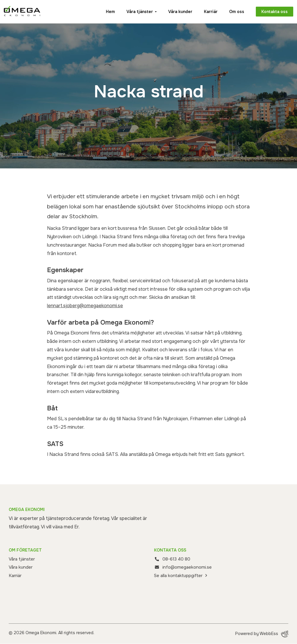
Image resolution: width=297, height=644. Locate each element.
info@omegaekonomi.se (188, 567)
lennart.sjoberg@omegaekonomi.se (85, 306)
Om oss (233, 12)
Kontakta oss (272, 12)
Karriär (207, 12)
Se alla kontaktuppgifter (180, 576)
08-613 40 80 (177, 559)
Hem (107, 12)
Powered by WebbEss (262, 634)
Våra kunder (176, 12)
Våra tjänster (136, 12)
